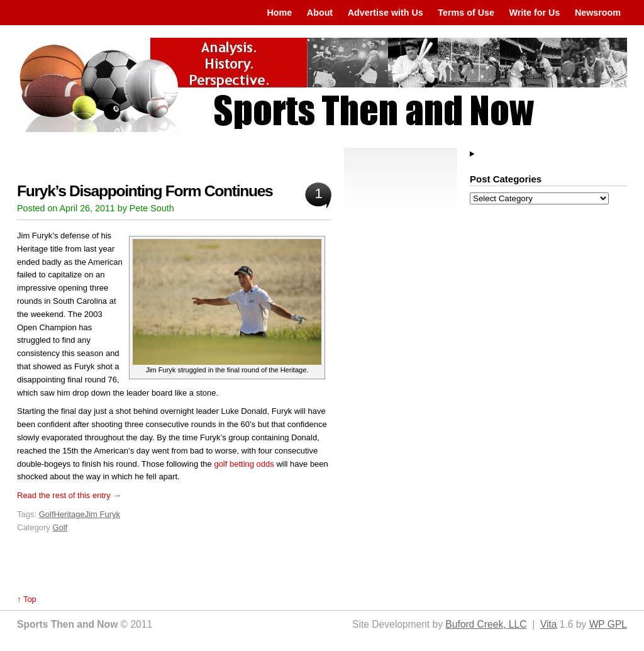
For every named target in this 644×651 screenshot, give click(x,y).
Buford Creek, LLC (486, 624)
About (320, 13)
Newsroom (598, 13)
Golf (47, 514)
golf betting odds (244, 464)
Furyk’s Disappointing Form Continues (145, 191)
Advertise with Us (386, 13)
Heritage (69, 514)
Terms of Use (466, 13)
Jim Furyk (103, 514)
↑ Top (27, 599)
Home (279, 13)
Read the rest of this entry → (69, 495)
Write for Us (535, 13)
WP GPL (608, 624)
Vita (549, 624)
